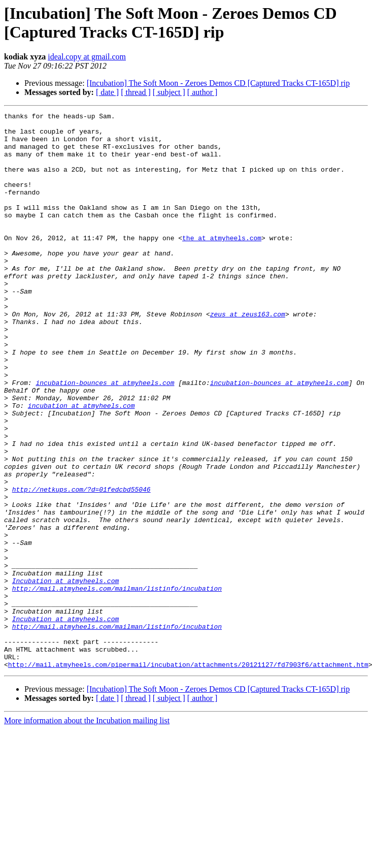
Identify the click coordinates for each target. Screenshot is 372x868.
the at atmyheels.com (222, 264)
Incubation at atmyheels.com (66, 675)
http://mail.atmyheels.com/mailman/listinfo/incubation (117, 684)
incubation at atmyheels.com (81, 465)
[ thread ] (136, 92)
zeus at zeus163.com (248, 355)
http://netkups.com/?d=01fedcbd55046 (81, 565)
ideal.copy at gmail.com (87, 57)
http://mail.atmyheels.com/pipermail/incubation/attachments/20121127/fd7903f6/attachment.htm (188, 776)
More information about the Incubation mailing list (87, 832)
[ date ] (107, 92)
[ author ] (202, 92)
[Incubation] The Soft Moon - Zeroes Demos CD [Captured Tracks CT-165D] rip (218, 83)
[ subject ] (169, 92)
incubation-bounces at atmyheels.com (105, 437)
